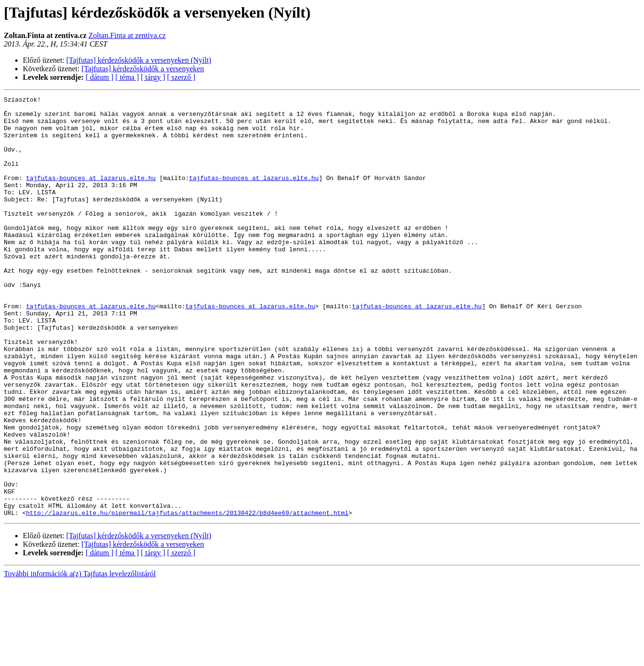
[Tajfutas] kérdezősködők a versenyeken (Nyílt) (139, 60)
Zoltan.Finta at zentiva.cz (127, 35)
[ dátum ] (99, 77)
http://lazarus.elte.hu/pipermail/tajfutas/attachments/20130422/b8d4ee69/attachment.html (187, 597)
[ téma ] (127, 77)
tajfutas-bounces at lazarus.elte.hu (91, 195)
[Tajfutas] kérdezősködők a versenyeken (143, 69)
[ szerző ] (181, 77)
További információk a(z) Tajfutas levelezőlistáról (80, 658)
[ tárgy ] (153, 77)
